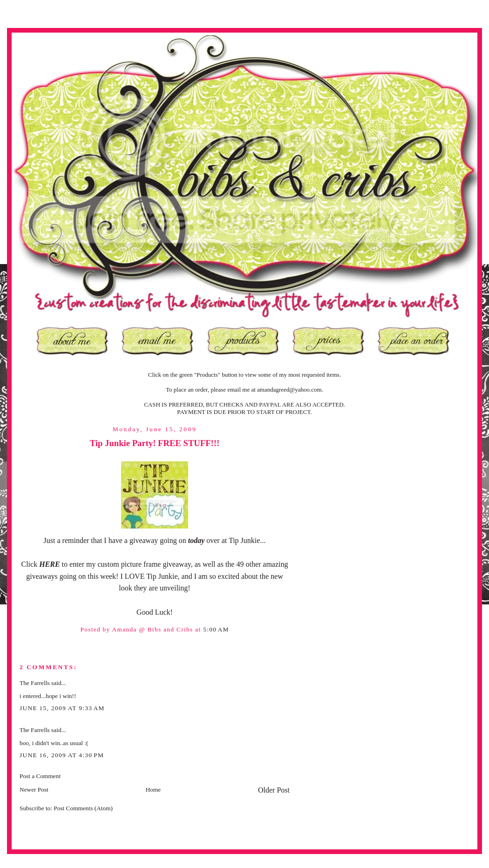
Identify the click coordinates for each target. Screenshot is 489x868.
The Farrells (35, 683)
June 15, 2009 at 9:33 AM (62, 708)
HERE (50, 564)
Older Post (274, 790)
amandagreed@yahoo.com (289, 390)
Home (153, 790)
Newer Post (34, 790)
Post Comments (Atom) (83, 808)
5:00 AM (216, 629)
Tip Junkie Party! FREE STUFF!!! (155, 443)
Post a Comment (40, 776)
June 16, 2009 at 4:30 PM (62, 755)
